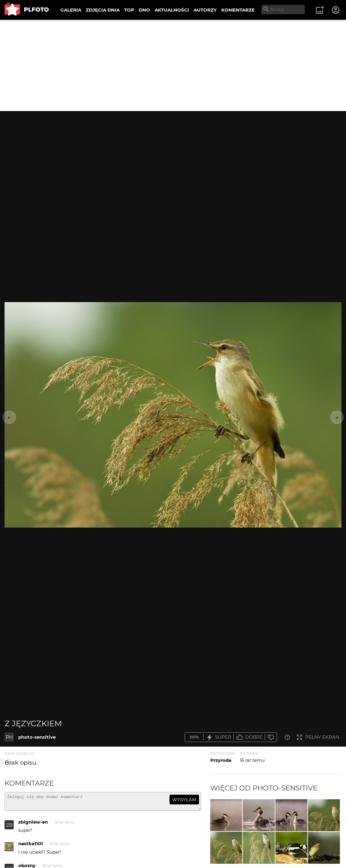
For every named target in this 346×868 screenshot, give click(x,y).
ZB (9, 828)
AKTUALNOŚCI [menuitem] (172, 10)
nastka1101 (31, 846)
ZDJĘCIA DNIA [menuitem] (103, 10)
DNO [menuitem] (144, 10)
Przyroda (221, 760)
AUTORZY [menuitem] (205, 10)
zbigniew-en (33, 825)
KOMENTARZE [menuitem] (238, 10)
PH (9, 737)
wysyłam (184, 800)
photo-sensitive (37, 737)
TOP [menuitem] (129, 10)
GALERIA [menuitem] (71, 10)
